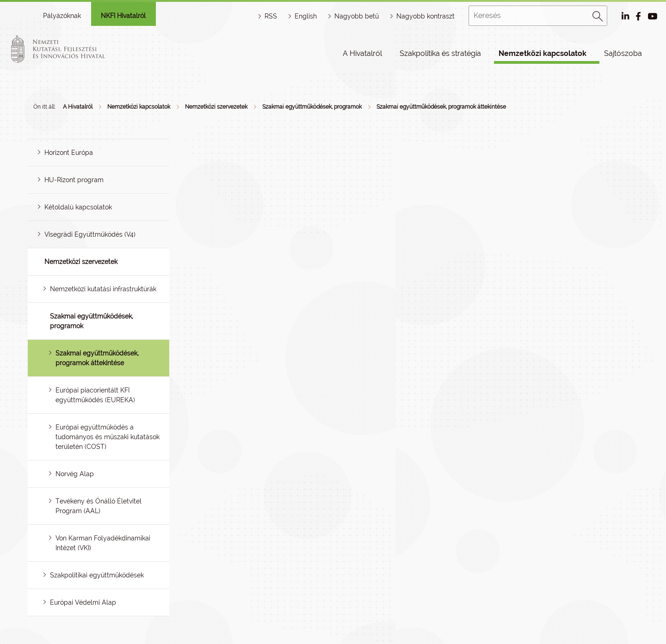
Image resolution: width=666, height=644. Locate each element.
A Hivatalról (362, 53)
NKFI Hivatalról (123, 16)
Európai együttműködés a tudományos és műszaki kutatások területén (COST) (108, 437)
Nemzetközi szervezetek (216, 107)
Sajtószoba (623, 53)
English (306, 16)
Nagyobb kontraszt (425, 16)
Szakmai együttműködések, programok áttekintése (441, 107)
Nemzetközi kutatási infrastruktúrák (103, 289)
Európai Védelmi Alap (83, 602)
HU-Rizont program (74, 180)
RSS (271, 16)
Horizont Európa (69, 153)
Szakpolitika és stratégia (440, 53)
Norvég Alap (75, 474)
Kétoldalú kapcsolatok (78, 207)
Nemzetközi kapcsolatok (543, 53)
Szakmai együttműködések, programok (312, 107)
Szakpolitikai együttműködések (97, 575)
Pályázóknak (62, 16)
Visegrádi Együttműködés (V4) (90, 234)
